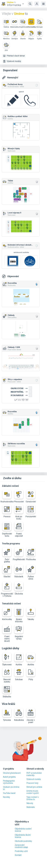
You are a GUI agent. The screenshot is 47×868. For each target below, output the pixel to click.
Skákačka (7, 691)
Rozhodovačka (7, 496)
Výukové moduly (12, 61)
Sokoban (19, 674)
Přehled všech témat (14, 56)
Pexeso (7, 511)
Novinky (7, 797)
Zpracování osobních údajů (21, 846)
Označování (31, 496)
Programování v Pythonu (7, 590)
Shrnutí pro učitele (34, 787)
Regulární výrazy (19, 632)
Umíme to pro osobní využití (33, 792)
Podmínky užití (21, 851)
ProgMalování (19, 554)
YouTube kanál (9, 793)
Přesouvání (19, 496)
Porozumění (31, 511)
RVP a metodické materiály (34, 774)
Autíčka (31, 659)
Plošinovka (31, 554)
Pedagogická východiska (9, 782)
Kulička (19, 659)
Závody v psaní (31, 716)
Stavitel (7, 571)
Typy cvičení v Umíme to (33, 798)
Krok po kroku (19, 512)
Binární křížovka (19, 615)
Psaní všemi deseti (7, 633)
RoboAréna (19, 715)
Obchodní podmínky (23, 841)
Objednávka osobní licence (23, 830)
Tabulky (31, 614)
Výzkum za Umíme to (11, 788)
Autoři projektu (9, 777)
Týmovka (7, 715)
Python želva (31, 572)
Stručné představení (12, 773)
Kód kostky (7, 614)
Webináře (31, 807)
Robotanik (19, 571)
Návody (30, 803)
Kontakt (18, 855)
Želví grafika (7, 555)
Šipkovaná (7, 659)
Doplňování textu (7, 530)
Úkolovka (19, 588)
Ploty (31, 674)
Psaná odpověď (19, 530)
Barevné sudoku (7, 675)
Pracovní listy (32, 783)
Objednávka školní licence (23, 836)
